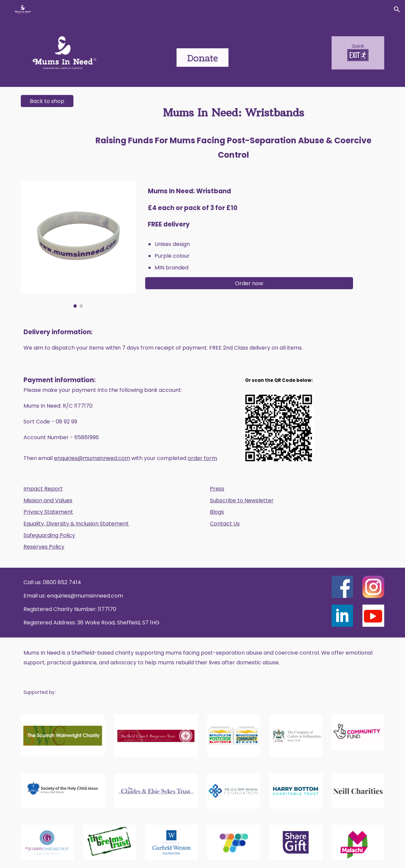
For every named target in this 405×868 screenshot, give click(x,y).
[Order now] (249, 283)
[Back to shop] (47, 101)
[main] (234, 130)
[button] (397, 9)
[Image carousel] (78, 244)
